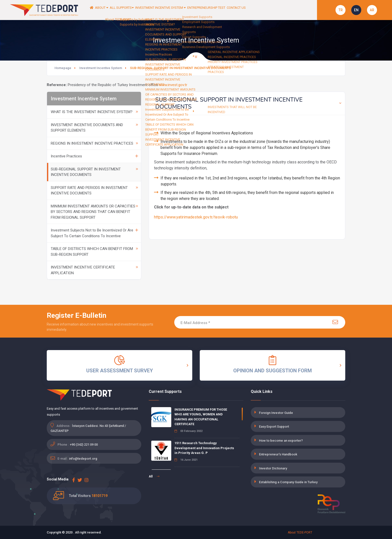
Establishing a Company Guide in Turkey (288, 482)
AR (372, 10)
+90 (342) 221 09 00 (84, 445)
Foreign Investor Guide (276, 413)
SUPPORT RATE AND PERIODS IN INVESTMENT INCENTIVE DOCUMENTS (94, 191)
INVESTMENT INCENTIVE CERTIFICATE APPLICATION (94, 270)
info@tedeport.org (83, 459)
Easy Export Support (274, 427)
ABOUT (111, 10)
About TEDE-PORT (300, 532)
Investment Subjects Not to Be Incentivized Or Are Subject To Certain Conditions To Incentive (94, 233)
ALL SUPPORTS (139, 10)
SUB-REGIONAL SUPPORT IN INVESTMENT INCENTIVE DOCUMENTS (94, 172)
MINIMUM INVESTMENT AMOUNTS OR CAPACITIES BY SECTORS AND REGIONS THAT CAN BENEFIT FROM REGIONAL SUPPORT (94, 212)
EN (356, 10)
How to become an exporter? (281, 441)
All (154, 476)
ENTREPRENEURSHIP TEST (246, 10)
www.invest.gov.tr (173, 85)
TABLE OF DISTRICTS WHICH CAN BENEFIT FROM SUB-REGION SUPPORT (94, 252)
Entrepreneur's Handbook (278, 454)
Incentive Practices (94, 156)
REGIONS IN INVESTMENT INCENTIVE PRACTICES (94, 143)
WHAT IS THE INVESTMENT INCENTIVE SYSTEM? (94, 112)
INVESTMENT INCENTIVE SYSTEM (189, 10)
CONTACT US (285, 10)
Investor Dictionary (273, 468)
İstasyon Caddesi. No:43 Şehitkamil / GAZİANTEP (88, 428)
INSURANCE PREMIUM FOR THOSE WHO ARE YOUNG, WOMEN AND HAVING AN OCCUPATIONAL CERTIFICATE (201, 417)
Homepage (63, 68)
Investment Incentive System (101, 68)
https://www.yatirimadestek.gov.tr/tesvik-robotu (196, 217)
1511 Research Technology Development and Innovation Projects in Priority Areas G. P (204, 448)
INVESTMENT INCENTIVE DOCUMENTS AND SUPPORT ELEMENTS (94, 128)
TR (341, 10)
